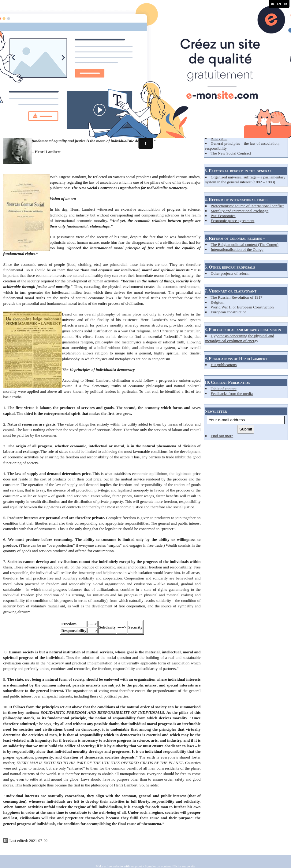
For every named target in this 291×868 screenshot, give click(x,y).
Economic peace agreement (233, 221)
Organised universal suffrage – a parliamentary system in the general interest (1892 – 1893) (245, 180)
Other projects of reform (230, 273)
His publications (224, 365)
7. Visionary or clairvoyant (231, 291)
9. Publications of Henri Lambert (236, 359)
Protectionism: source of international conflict (247, 206)
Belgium (218, 302)
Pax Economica (223, 216)
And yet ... (219, 138)
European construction (229, 312)
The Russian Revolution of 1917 (237, 297)
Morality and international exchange (240, 211)
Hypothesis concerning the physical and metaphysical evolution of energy (240, 338)
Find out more (222, 436)
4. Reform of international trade (236, 200)
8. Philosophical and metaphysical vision (243, 330)
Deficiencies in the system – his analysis (243, 134)
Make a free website (109, 866)
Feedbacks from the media (232, 394)
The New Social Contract (231, 153)
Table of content (224, 389)
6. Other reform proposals (230, 267)
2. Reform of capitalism (227, 118)
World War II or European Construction (242, 307)
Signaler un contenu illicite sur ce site (170, 866)
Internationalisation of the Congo (237, 249)
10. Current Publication (228, 382)
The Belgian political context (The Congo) (245, 245)
